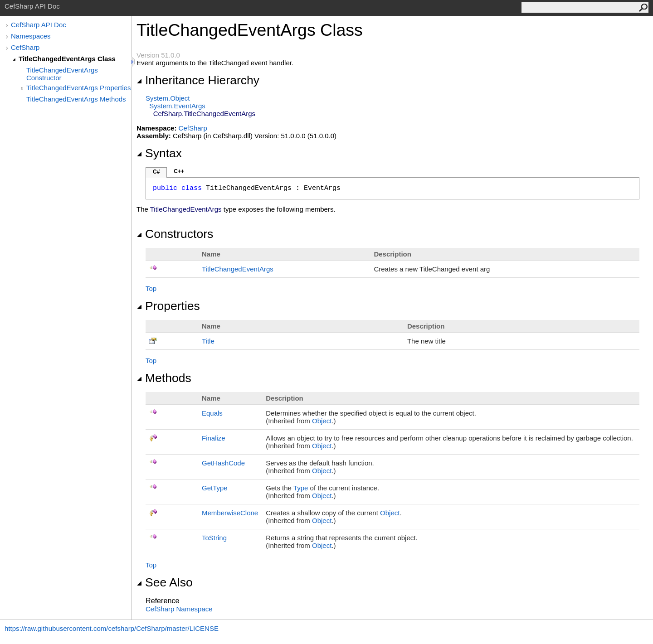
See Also (165, 582)
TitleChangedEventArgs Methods (76, 99)
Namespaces (31, 36)
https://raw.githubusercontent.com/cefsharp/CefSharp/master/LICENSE (112, 628)
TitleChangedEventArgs (238, 269)
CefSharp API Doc (39, 25)
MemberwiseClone (230, 513)
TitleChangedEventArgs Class (67, 59)
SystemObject (168, 98)
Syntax (159, 153)
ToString (214, 538)
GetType (215, 488)
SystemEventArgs (177, 106)
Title (208, 341)
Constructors (175, 234)
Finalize (214, 438)
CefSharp (25, 47)
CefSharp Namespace (179, 609)
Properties (168, 306)
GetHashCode (223, 463)
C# (156, 172)
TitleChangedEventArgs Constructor (62, 74)
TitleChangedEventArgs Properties (78, 88)
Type (301, 488)
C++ (179, 171)
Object (322, 421)
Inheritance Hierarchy (198, 80)
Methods (164, 378)
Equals (212, 413)
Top (151, 288)
